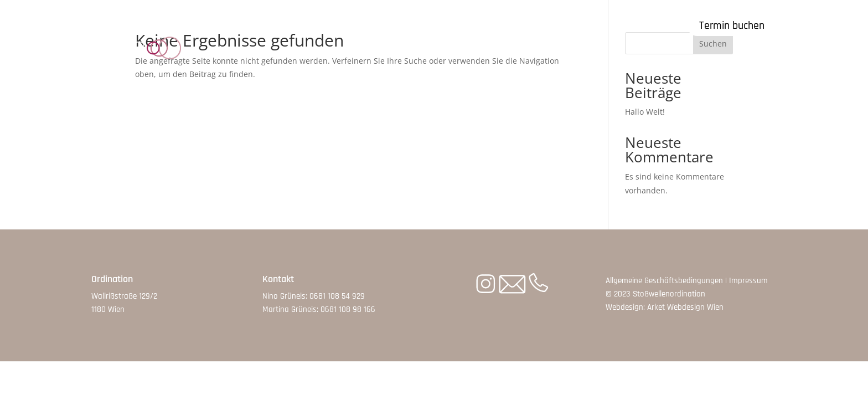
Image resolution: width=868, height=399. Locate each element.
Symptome (319, 25)
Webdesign (624, 307)
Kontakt (555, 25)
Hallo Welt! (645, 112)
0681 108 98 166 (348, 310)
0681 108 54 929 (337, 296)
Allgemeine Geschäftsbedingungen (664, 281)
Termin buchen (732, 25)
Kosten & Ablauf (404, 25)
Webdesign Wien (695, 307)
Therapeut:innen (489, 25)
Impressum (748, 281)
